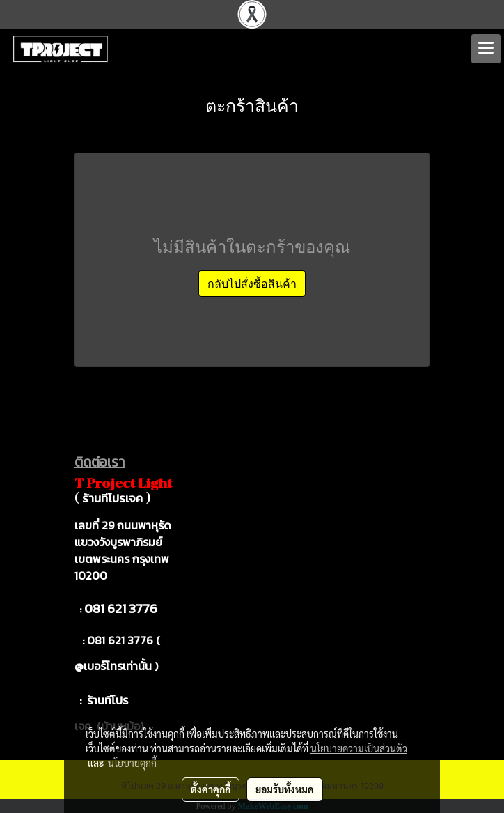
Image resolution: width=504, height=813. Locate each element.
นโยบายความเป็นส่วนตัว (359, 748)
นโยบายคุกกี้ (132, 763)
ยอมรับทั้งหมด (285, 789)
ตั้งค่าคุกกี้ (211, 789)
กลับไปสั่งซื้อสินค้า (252, 284)
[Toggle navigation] (486, 49)
